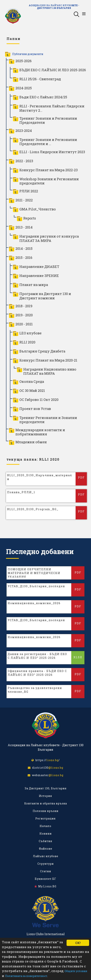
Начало (45, 826)
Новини (46, 834)
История (45, 796)
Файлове (46, 849)
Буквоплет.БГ (45, 879)
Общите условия (76, 971)
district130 (45, 768)
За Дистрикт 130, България (46, 788)
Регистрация (45, 818)
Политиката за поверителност (26, 976)
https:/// (46, 760)
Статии (46, 871)
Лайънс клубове (46, 856)
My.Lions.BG (46, 886)
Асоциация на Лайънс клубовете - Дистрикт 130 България (54, 7)
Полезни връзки (46, 811)
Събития (45, 841)
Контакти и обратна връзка (46, 803)
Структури (46, 864)
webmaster (45, 775)
